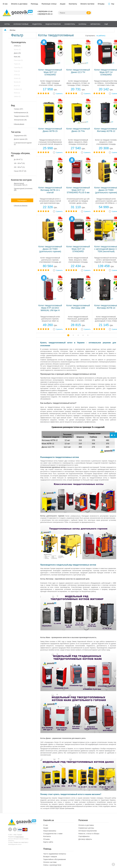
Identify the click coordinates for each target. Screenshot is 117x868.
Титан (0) (17, 71)
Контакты (73, 4)
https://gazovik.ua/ (56, 806)
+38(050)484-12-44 (45, 11)
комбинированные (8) (21, 113)
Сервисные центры (86, 828)
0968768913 (25, 842)
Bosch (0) (17, 86)
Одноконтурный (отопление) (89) (23, 189)
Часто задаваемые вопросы (55, 854)
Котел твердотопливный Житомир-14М (78, 307)
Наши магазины (50, 831)
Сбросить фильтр (19, 124)
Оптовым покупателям (88, 831)
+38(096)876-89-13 (45, 14)
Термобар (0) (18, 68)
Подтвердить (22, 200)
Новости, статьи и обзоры (89, 834)
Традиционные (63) (20, 136)
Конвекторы (70, 24)
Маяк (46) (17, 57)
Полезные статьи (49, 4)
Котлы (7, 24)
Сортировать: (90, 36)
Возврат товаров (50, 857)
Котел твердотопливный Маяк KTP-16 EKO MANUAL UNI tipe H (50, 308)
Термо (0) (17, 64)
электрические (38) (20, 120)
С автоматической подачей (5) (23, 144)
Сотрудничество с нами (53, 834)
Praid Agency (20, 837)
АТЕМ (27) (17, 46)
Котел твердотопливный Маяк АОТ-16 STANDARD (78, 249)
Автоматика (95, 24)
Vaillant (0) (17, 96)
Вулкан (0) (17, 49)
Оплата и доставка (19, 4)
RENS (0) (17, 93)
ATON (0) (17, 75)
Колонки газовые (21, 24)
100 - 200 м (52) (19, 163)
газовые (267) (18, 109)
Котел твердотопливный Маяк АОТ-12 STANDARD (50, 72)
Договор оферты (85, 839)
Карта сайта (48, 842)
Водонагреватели (53, 24)
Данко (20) (17, 53)
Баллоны (82, 24)
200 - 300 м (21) (19, 167)
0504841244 (17, 842)
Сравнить (59, 94)
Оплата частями (87, 4)
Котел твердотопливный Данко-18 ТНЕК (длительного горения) (50, 249)
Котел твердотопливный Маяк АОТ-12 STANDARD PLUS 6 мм (78, 190)
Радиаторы (37, 24)
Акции (63, 4)
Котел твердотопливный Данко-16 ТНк (78, 130)
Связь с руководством (52, 865)
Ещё (106, 24)
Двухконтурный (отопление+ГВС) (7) (21, 184)
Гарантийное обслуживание (55, 859)
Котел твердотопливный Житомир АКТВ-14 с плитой (50, 190)
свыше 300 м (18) (20, 171)
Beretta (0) (17, 82)
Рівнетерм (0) (18, 60)
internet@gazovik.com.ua (15, 844)
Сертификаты (84, 836)
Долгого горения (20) (21, 139)
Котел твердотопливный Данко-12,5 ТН (78, 71)
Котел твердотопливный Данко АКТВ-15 (50, 130)
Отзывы (101, 4)
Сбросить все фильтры (21, 205)
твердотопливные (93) (21, 116)
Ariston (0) (17, 78)
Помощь (34, 4)
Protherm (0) (18, 89)
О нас (5, 4)
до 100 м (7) (18, 159)
